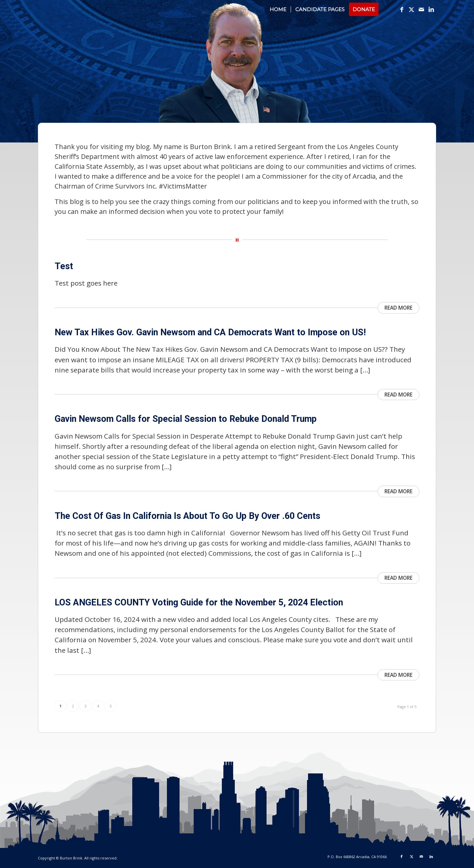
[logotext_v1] (97, 13)
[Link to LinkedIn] (431, 9)
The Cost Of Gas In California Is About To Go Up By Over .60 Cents (187, 516)
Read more (398, 308)
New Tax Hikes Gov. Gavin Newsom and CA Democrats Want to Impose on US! (210, 332)
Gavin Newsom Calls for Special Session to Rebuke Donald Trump (186, 419)
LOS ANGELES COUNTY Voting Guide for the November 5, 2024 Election (199, 602)
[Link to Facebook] (402, 9)
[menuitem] (278, 9)
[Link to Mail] (421, 9)
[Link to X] (411, 9)
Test (64, 266)
